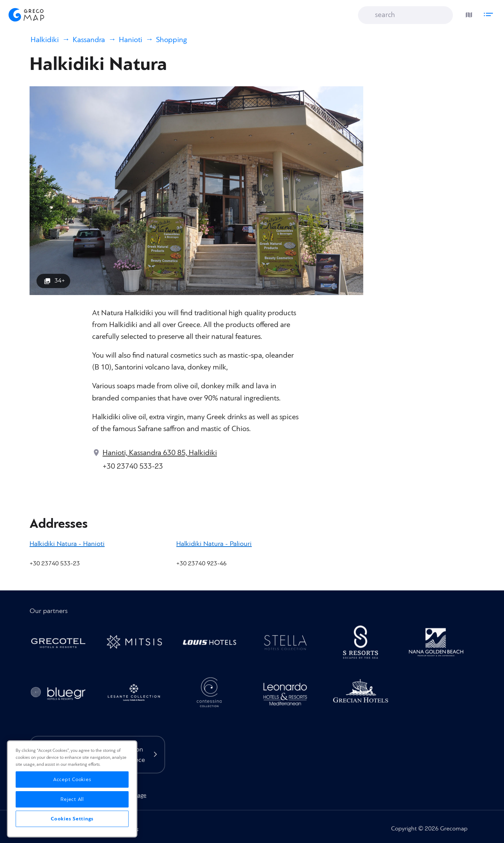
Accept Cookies (72, 780)
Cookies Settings (72, 819)
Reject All (72, 799)
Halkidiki (45, 40)
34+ (60, 281)
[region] (72, 789)
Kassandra (89, 40)
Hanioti (131, 40)
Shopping (172, 40)
